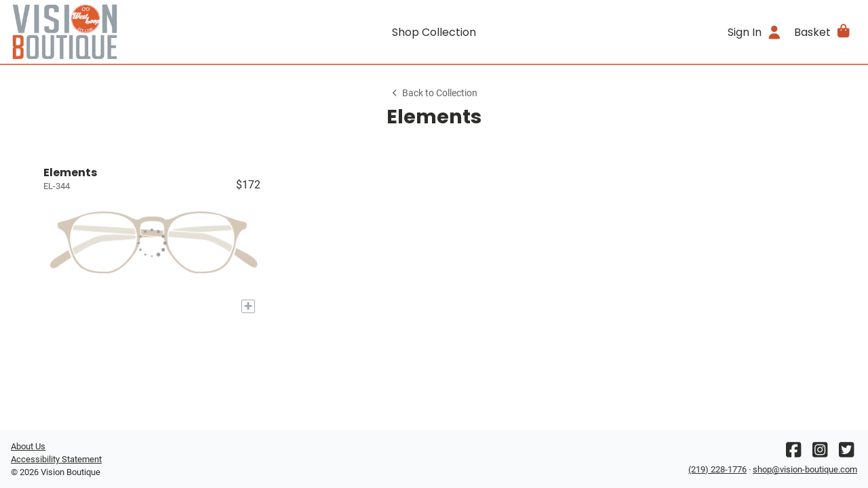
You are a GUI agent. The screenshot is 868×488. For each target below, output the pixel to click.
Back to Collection (434, 93)
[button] (823, 32)
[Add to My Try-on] (248, 306)
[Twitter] (846, 453)
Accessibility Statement (56, 459)
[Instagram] (820, 453)
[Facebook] (793, 453)
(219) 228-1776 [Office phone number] (717, 469)
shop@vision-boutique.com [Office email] (805, 469)
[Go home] (117, 32)
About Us (28, 446)
